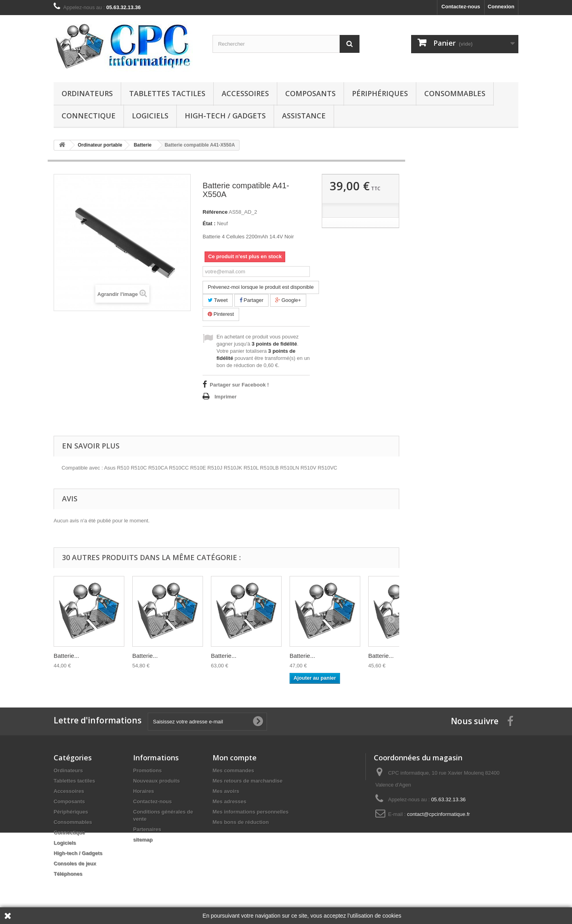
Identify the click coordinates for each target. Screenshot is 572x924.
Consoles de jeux (75, 863)
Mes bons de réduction (241, 822)
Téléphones (68, 874)
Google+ (288, 300)
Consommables (455, 93)
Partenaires (147, 829)
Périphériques (380, 93)
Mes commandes (233, 770)
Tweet (218, 300)
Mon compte (235, 758)
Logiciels (150, 116)
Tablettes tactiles (167, 93)
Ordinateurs (87, 93)
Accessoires (245, 93)
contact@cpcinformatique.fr (439, 814)
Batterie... (66, 656)
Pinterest (221, 314)
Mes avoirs (226, 791)
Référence (215, 212)
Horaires (144, 791)
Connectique (89, 116)
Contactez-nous (461, 7)
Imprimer (226, 397)
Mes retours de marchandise (247, 781)
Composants (310, 93)
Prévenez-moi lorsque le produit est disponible (261, 287)
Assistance (304, 116)
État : (209, 223)
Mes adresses (229, 801)
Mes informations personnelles (250, 812)
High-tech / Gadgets (225, 116)
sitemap (143, 840)
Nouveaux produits (157, 781)
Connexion (501, 7)
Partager (251, 300)
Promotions (147, 770)
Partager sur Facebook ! (239, 385)
